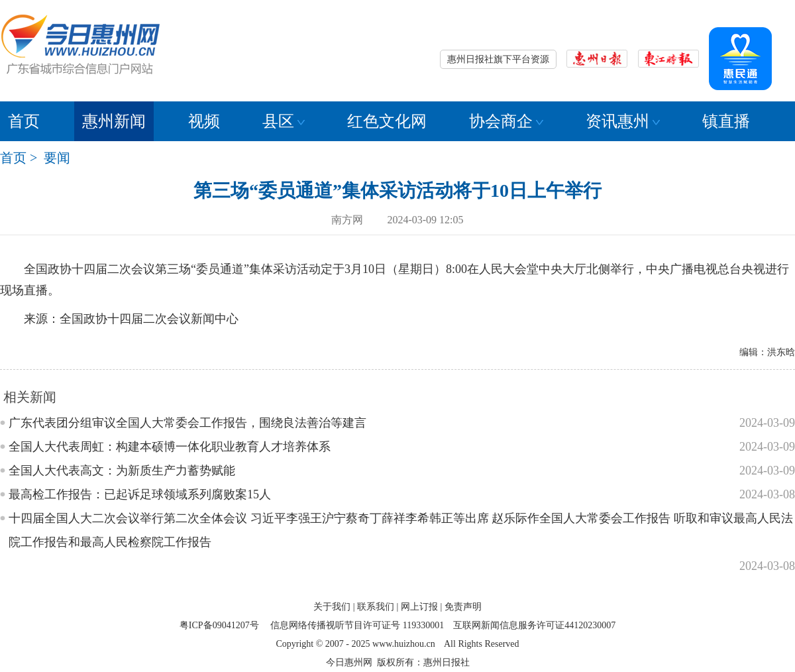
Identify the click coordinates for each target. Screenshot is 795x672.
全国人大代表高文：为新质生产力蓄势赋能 (122, 471)
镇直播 (726, 121)
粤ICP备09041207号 (219, 625)
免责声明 (463, 607)
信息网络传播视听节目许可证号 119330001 (357, 625)
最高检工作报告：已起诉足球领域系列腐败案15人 (140, 494)
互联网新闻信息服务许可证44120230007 (534, 625)
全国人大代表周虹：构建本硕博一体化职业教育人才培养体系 (170, 447)
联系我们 (376, 607)
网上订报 (419, 607)
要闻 (57, 158)
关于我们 (332, 607)
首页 (24, 121)
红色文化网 (387, 121)
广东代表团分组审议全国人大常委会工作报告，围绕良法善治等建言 (187, 423)
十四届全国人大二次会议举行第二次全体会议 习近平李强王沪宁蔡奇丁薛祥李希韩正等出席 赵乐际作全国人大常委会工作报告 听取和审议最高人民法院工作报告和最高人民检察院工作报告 (401, 530)
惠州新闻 (114, 121)
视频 (204, 121)
